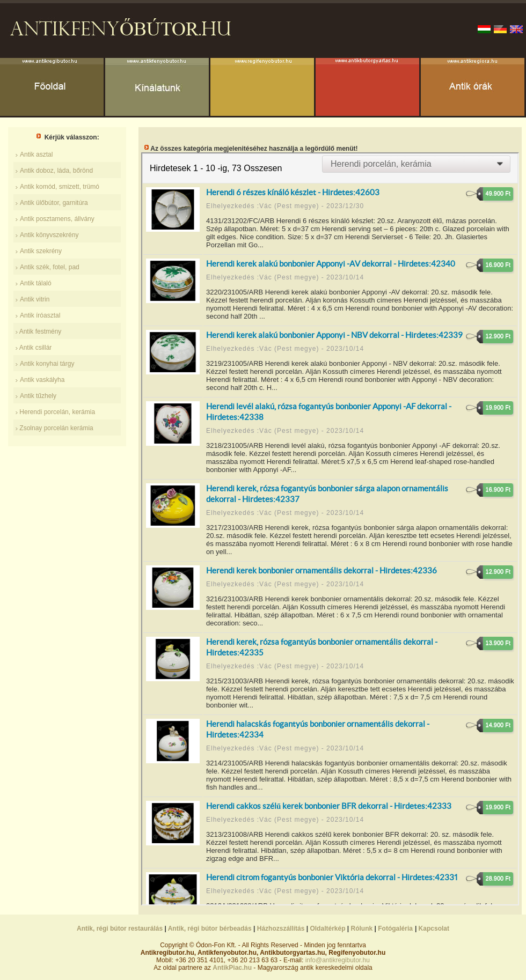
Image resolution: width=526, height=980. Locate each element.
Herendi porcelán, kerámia (56, 412)
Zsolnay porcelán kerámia (56, 428)
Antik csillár (36, 348)
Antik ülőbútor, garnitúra (54, 203)
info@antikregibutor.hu (338, 960)
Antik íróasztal (40, 315)
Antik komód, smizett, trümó (60, 187)
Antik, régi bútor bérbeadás (210, 929)
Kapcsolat (434, 929)
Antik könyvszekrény (49, 235)
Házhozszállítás (281, 929)
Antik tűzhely (38, 396)
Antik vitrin (35, 299)
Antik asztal (36, 154)
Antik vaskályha (42, 380)
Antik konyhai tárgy (47, 364)
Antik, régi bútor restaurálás (120, 929)
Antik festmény (41, 331)
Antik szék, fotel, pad (50, 267)
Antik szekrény (41, 251)
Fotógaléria (395, 929)
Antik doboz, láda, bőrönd (56, 171)
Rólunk (362, 929)
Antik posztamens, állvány (57, 219)
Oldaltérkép (327, 929)
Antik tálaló (36, 283)
